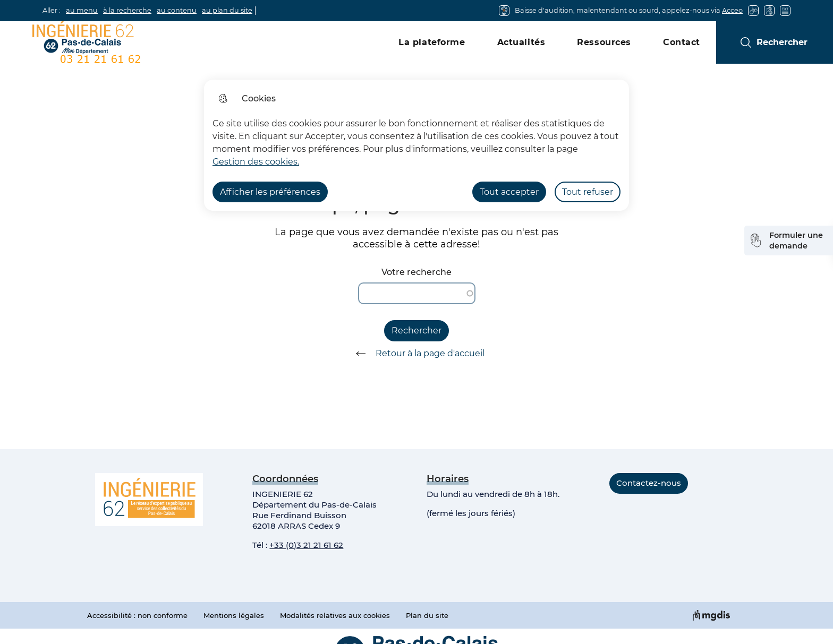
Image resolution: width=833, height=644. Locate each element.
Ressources (604, 42)
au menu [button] (82, 10)
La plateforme (432, 42)
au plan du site (227, 10)
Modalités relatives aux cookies (335, 615)
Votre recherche (416, 272)
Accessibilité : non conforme (137, 615)
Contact (682, 42)
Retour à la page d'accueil (416, 354)
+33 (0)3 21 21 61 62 (306, 545)
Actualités (521, 42)
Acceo (732, 10)
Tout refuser (588, 192)
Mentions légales (234, 615)
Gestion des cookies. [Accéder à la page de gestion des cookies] (256, 162)
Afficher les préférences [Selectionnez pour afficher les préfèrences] (270, 192)
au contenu (177, 10)
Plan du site (427, 615)
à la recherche (127, 10)
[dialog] (416, 145)
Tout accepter (509, 192)
